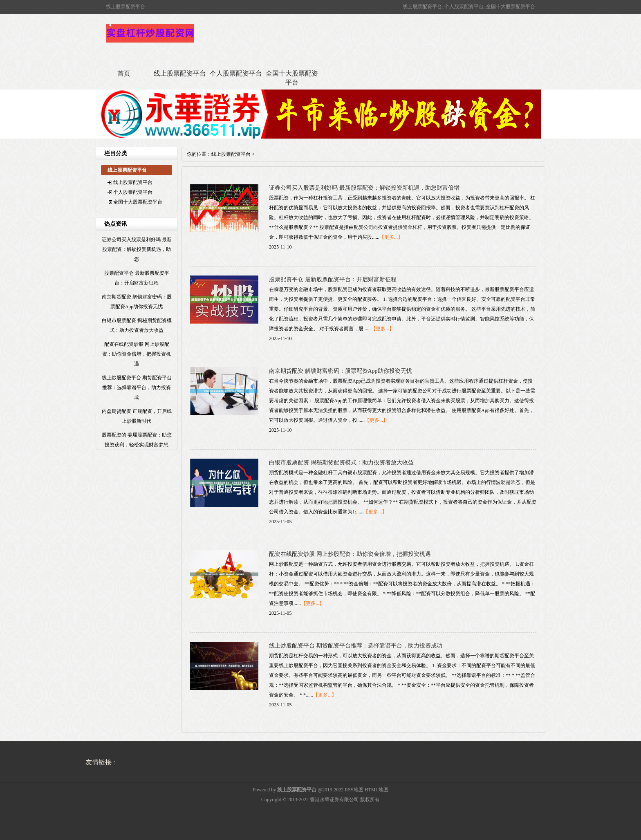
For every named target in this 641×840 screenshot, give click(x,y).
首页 (124, 73)
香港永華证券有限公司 (334, 800)
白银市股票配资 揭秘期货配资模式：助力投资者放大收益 (341, 463)
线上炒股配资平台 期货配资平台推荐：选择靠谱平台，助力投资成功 (356, 646)
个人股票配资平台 (236, 73)
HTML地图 (377, 790)
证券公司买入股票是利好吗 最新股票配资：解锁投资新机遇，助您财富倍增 (364, 188)
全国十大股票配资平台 (292, 78)
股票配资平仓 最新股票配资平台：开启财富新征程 (333, 279)
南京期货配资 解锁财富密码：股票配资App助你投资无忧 (341, 371)
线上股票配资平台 (180, 73)
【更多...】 (391, 237)
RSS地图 (354, 790)
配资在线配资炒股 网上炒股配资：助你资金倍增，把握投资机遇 (350, 554)
